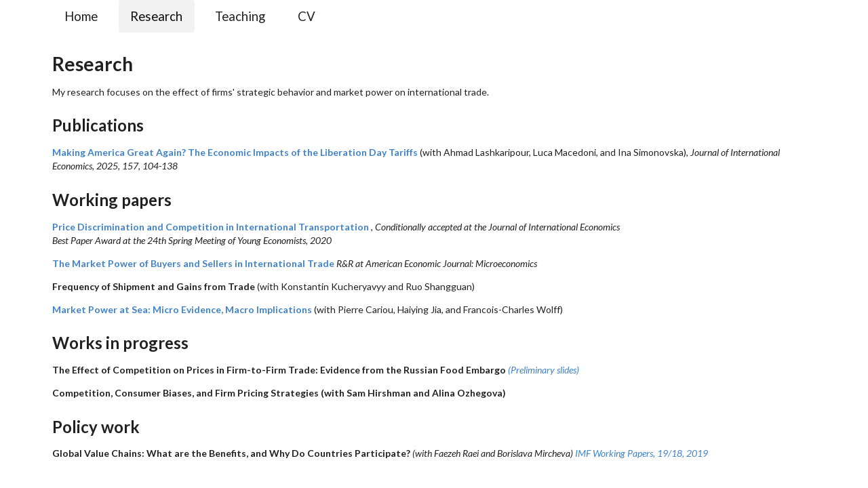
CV (307, 16)
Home (81, 16)
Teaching (240, 16)
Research (156, 16)
